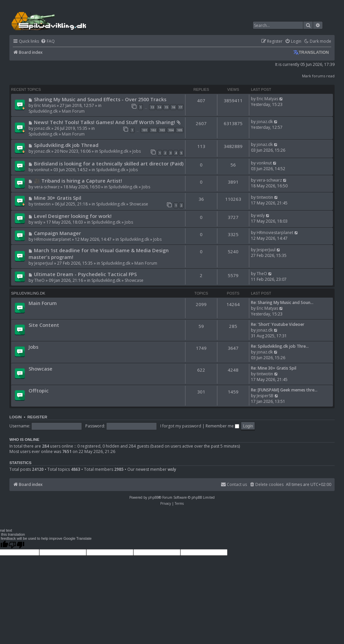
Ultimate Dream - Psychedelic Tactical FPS (85, 274)
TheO (39, 280)
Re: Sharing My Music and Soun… (282, 302)
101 (145, 130)
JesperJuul (44, 263)
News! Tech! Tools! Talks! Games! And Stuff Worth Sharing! (104, 122)
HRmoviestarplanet (53, 239)
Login (16, 417)
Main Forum (73, 111)
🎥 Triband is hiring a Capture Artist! (78, 181)
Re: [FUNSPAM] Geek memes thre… (284, 390)
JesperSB (265, 396)
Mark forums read (318, 76)
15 (166, 107)
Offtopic (39, 390)
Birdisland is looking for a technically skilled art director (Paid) (109, 163)
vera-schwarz (47, 187)
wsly (38, 222)
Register (37, 417)
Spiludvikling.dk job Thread (66, 145)
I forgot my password (181, 426)
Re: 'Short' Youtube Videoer (278, 324)
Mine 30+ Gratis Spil (58, 198)
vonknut (42, 170)
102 (153, 130)
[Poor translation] (16, 545)
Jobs (137, 151)
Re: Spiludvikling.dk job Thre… (280, 346)
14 (159, 107)
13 (152, 107)
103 (162, 130)
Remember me (222, 426)
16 (173, 107)
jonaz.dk (42, 128)
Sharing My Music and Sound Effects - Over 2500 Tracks (100, 99)
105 (180, 130)
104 (171, 130)
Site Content (44, 325)
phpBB (153, 497)
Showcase (139, 204)
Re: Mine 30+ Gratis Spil (274, 368)
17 (180, 107)
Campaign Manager (57, 233)
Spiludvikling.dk (43, 111)
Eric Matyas (45, 105)
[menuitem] (48, 42)
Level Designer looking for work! (73, 216)
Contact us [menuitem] (234, 484)
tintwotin (42, 204)
